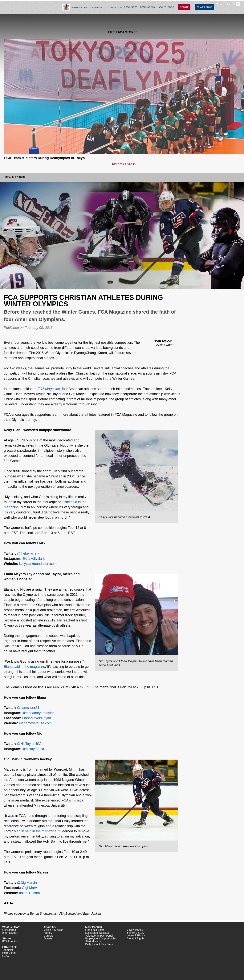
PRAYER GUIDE (204, 7)
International (10, 933)
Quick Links (223, 4)
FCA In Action (15, 177)
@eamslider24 (28, 708)
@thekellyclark (28, 553)
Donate (48, 938)
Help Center (9, 953)
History (48, 933)
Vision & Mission (54, 930)
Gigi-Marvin (31, 888)
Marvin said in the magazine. (36, 831)
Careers (49, 936)
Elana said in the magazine (24, 667)
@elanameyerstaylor (38, 713)
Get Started (9, 930)
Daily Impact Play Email (99, 944)
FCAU (6, 956)
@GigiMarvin (27, 883)
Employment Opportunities (101, 938)
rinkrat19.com (29, 893)
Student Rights (136, 938)
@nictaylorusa (33, 749)
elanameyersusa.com (35, 723)
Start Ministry (93, 941)
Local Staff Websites (97, 933)
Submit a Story (136, 933)
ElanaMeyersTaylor (37, 718)
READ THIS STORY (124, 164)
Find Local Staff (94, 930)
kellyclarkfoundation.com (38, 564)
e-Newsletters (135, 930)
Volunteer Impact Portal (99, 936)
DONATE (184, 7)
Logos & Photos (136, 935)
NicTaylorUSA (31, 744)
